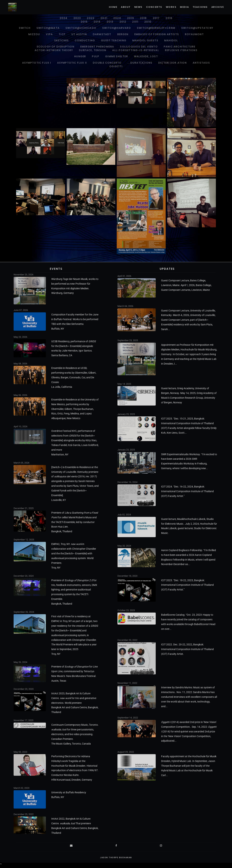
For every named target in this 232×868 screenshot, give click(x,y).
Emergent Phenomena (97, 47)
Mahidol (171, 40)
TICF (62, 34)
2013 (110, 22)
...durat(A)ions (140, 63)
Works (171, 7)
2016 (169, 18)
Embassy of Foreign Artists (157, 34)
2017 (156, 18)
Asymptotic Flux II (72, 63)
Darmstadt (102, 34)
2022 (91, 18)
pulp (96, 56)
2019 (130, 18)
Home (113, 7)
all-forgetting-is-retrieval (135, 50)
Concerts (154, 7)
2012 (123, 22)
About (126, 7)
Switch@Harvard (117, 28)
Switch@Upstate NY (197, 28)
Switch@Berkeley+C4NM (156, 28)
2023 (77, 18)
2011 (135, 22)
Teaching (200, 7)
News (138, 7)
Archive (218, 7)
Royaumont (194, 34)
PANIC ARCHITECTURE (180, 47)
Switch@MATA (48, 28)
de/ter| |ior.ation (172, 63)
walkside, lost (146, 56)
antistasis (201, 63)
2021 (104, 18)
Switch (25, 28)
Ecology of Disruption (56, 47)
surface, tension (93, 50)
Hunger (80, 56)
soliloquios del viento (139, 47)
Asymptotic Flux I (37, 63)
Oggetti (116, 66)
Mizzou (34, 34)
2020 (117, 18)
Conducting (85, 40)
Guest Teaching (114, 40)
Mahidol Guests (145, 40)
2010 (148, 22)
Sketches (62, 40)
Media (185, 7)
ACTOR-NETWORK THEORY (54, 50)
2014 (97, 22)
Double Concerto (107, 63)
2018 (143, 18)
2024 (64, 18)
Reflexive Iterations (181, 50)
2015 (84, 22)
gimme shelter (117, 56)
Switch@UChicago (81, 28)
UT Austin (79, 34)
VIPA (49, 34)
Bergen (123, 34)
